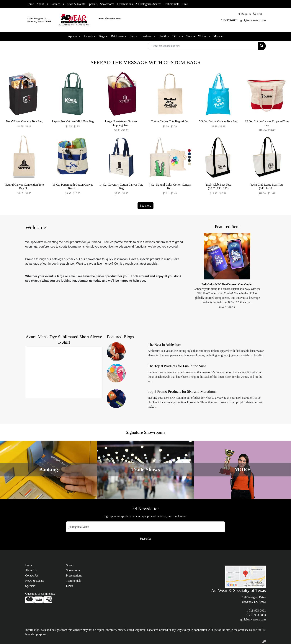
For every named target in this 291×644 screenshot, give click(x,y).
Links (185, 4)
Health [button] (163, 36)
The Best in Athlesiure (164, 345)
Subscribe (145, 539)
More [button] (217, 36)
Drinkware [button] (117, 36)
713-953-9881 (229, 20)
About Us (42, 4)
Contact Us (57, 4)
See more (145, 206)
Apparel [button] (73, 36)
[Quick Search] (203, 46)
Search (70, 565)
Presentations (125, 4)
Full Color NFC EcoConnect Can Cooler (227, 284)
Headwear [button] (147, 36)
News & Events (76, 4)
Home (30, 4)
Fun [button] (132, 36)
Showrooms (107, 4)
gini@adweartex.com (253, 20)
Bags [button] (102, 36)
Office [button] (176, 36)
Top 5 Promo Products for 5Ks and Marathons (182, 391)
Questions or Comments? (40, 594)
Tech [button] (189, 36)
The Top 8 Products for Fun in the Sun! (177, 366)
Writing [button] (203, 36)
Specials (93, 4)
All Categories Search (148, 4)
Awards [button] (88, 36)
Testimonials (171, 4)
